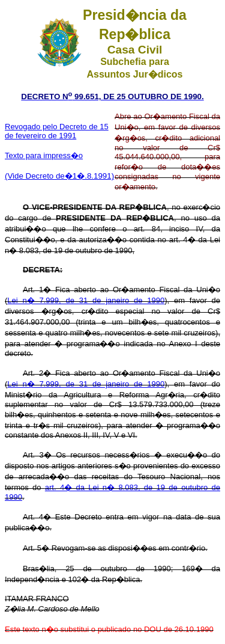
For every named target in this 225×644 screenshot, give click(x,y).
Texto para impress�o (44, 155)
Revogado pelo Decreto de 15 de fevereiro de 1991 (57, 131)
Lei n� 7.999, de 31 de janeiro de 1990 (86, 300)
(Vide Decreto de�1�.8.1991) (59, 176)
